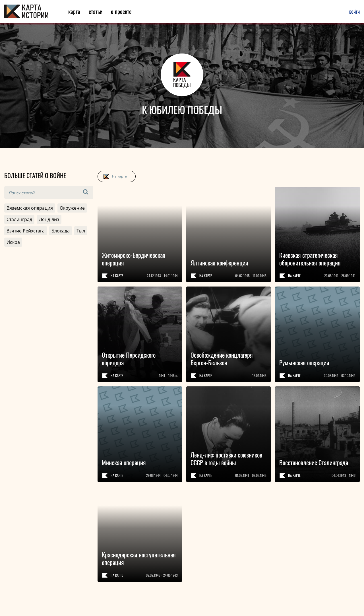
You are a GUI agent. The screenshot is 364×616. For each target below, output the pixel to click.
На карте (119, 176)
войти (354, 11)
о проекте (121, 11)
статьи (96, 11)
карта (74, 11)
